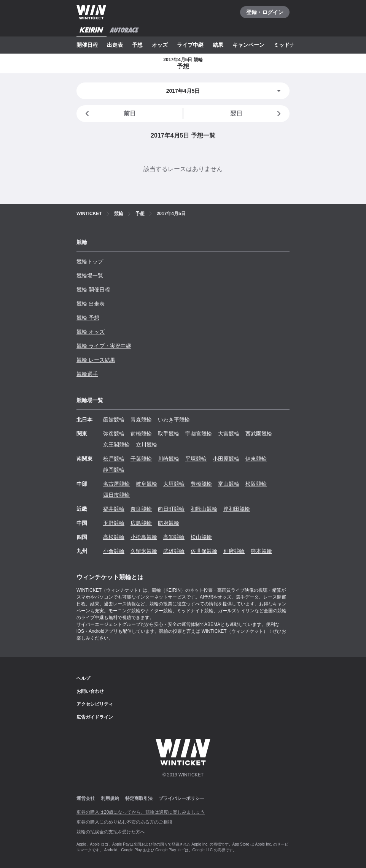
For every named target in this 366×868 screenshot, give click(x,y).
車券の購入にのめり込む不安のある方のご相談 (124, 822)
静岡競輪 (114, 470)
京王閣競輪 (116, 445)
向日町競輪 (171, 509)
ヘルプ (83, 678)
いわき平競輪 (174, 420)
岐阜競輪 (146, 484)
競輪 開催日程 (93, 290)
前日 (109, 114)
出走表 (115, 45)
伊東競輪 (256, 459)
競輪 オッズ (91, 332)
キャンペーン (248, 45)
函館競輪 (114, 420)
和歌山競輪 (204, 509)
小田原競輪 (226, 459)
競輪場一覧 (90, 276)
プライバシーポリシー (181, 798)
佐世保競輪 (204, 551)
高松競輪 (114, 537)
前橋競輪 (141, 434)
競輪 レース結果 (96, 360)
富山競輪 (229, 484)
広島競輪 (141, 523)
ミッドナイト (290, 45)
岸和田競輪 (237, 509)
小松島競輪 (144, 537)
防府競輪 (169, 523)
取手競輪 (169, 434)
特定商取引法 (139, 798)
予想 (137, 45)
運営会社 (86, 798)
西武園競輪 (259, 434)
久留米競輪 (144, 551)
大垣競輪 (174, 484)
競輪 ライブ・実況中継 (104, 346)
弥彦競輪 (114, 434)
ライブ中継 (190, 45)
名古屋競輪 (116, 484)
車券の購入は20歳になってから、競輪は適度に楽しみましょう (141, 812)
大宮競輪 (229, 434)
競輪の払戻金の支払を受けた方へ (111, 832)
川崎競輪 (169, 459)
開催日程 (87, 45)
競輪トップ (90, 261)
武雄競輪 (174, 551)
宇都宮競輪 (199, 434)
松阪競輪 (256, 484)
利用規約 (110, 798)
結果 (218, 45)
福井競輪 (114, 509)
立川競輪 (146, 445)
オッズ (160, 45)
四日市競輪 (116, 495)
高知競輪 (174, 537)
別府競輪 (234, 551)
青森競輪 (141, 420)
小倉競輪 (114, 551)
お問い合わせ (90, 691)
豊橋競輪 (201, 484)
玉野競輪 (114, 523)
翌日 (257, 114)
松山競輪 (201, 537)
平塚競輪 (196, 459)
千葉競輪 (141, 459)
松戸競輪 (114, 459)
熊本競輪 (261, 551)
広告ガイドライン (95, 717)
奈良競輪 (141, 509)
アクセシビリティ (95, 704)
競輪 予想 (88, 318)
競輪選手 (87, 374)
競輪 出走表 (91, 304)
